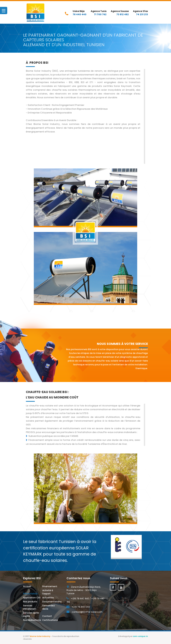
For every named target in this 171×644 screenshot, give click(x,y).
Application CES (32, 598)
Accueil (27, 586)
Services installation (30, 607)
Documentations (52, 602)
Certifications (50, 620)
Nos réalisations (32, 620)
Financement (50, 586)
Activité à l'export (48, 592)
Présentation (30, 594)
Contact (47, 616)
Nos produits (30, 602)
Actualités (48, 598)
